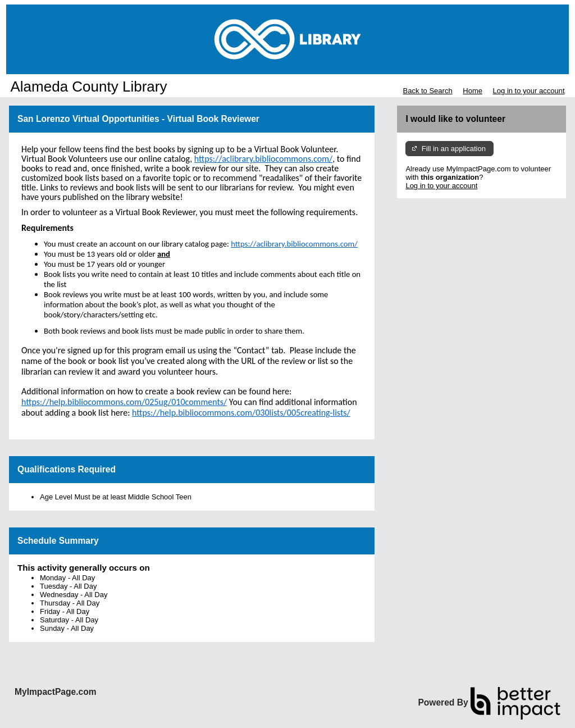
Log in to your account (529, 91)
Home (473, 91)
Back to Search (427, 91)
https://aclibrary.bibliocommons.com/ (294, 244)
